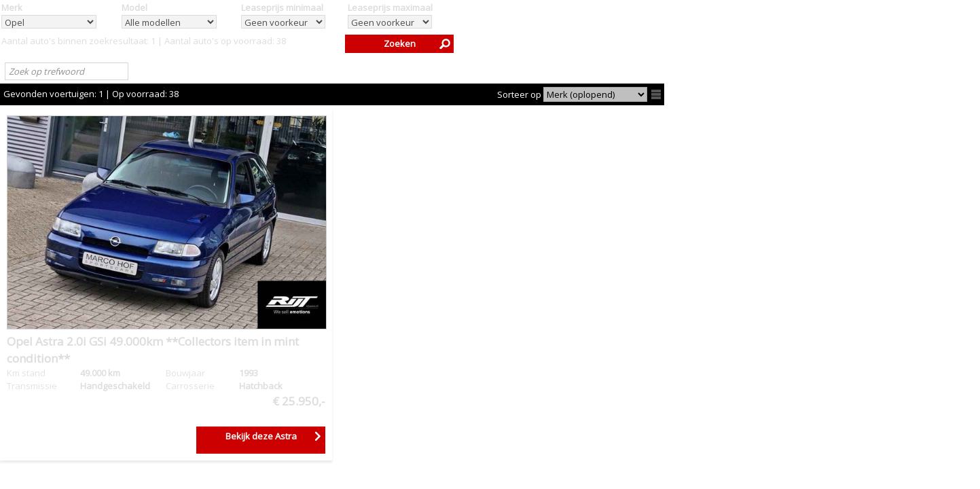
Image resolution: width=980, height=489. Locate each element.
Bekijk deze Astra (261, 436)
